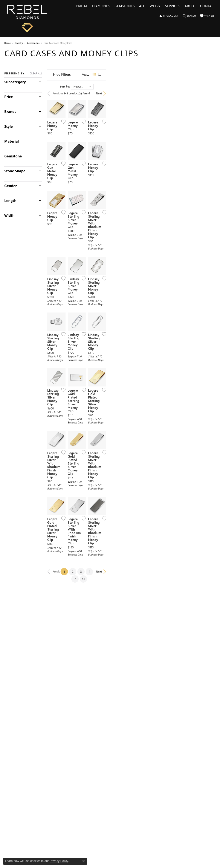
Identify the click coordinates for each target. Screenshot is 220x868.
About (190, 6)
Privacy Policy (59, 861)
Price (9, 97)
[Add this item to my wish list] (99, 158)
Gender (11, 186)
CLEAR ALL (36, 74)
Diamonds (101, 6)
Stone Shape (15, 171)
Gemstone (13, 156)
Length (10, 201)
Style (8, 126)
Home (8, 43)
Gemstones (125, 6)
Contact (208, 6)
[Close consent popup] (84, 861)
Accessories (33, 43)
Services (173, 6)
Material (11, 141)
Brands (10, 112)
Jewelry (19, 43)
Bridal (82, 6)
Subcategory (15, 82)
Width (9, 215)
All (154, 722)
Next (208, 93)
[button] (169, 16)
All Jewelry (150, 6)
